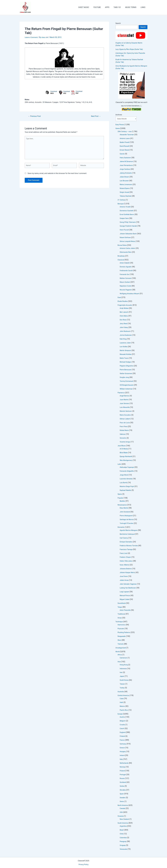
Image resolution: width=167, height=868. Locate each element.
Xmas (120, 618)
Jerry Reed (124, 324)
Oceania (121, 816)
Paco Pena (124, 427)
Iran (121, 673)
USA (121, 812)
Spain (122, 794)
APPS (110, 7)
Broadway (121, 256)
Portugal (123, 775)
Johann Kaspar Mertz (128, 573)
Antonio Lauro (125, 139)
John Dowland (125, 512)
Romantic (121, 527)
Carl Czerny (124, 538)
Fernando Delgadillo (127, 471)
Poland (122, 771)
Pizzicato (121, 629)
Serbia (122, 786)
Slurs (119, 640)
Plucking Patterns (124, 633)
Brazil (122, 830)
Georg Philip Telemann (128, 222)
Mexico (122, 706)
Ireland (122, 756)
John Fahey (124, 328)
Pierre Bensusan (126, 370)
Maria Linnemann (126, 185)
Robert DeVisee (126, 238)
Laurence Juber (126, 343)
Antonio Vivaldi (125, 207)
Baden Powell (125, 143)
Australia (121, 692)
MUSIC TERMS (132, 7)
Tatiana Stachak (126, 196)
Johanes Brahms (126, 569)
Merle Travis (124, 358)
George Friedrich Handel (129, 226)
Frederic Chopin (126, 557)
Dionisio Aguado (126, 267)
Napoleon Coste (126, 286)
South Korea (124, 680)
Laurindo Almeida (126, 479)
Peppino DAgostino (127, 366)
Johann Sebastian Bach (129, 234)
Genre (118, 129)
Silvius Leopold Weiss (128, 242)
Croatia (122, 725)
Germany (123, 744)
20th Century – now (125, 132)
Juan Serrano (125, 404)
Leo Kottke (124, 347)
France (122, 740)
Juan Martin (124, 400)
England (123, 733)
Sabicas (123, 434)
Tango (120, 607)
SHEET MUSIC (88, 7)
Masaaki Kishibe (126, 355)
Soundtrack (122, 603)
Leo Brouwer (124, 181)
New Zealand (125, 819)
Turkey (122, 688)
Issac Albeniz (125, 565)
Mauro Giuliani (125, 282)
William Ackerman (127, 389)
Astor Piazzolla (125, 610)
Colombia (123, 838)
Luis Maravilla (125, 408)
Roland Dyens (125, 189)
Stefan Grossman (126, 374)
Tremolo (121, 644)
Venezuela (124, 849)
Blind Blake (124, 453)
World (118, 652)
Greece (122, 748)
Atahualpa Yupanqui (127, 467)
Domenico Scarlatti (127, 211)
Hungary (123, 752)
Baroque (121, 204)
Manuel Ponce (125, 596)
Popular (121, 498)
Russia (122, 779)
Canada (123, 809)
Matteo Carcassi (126, 279)
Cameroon (124, 658)
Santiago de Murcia (127, 520)
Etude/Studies (123, 302)
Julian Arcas (124, 580)
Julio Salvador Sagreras (129, 584)
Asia (119, 662)
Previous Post (35, 116)
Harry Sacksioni (126, 158)
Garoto (122, 154)
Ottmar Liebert (125, 419)
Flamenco (121, 393)
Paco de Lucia (125, 423)
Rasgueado (122, 637)
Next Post (95, 116)
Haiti (121, 703)
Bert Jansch (124, 312)
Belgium (123, 721)
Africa (120, 655)
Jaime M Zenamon (127, 162)
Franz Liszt (124, 554)
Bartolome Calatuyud (128, 534)
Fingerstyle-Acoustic (125, 305)
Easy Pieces (120, 125)
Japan (122, 677)
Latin (119, 464)
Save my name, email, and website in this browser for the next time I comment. (57, 175)
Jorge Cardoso (125, 169)
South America (123, 823)
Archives (119, 115)
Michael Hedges (126, 362)
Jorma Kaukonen (126, 335)
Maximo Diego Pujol (127, 487)
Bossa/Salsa (122, 245)
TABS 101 (119, 7)
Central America (124, 696)
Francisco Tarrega (126, 550)
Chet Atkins (124, 316)
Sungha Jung (125, 378)
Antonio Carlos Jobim (128, 249)
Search (118, 23)
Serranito (123, 438)
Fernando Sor (125, 275)
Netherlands (124, 763)
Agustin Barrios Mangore (129, 531)
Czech (122, 729)
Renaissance (122, 505)
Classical (121, 260)
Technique (119, 622)
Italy (121, 759)
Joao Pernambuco (127, 166)
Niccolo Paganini (126, 290)
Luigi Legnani (125, 592)
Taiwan (122, 684)
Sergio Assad (125, 192)
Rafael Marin (125, 431)
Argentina (123, 826)
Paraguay (123, 842)
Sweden (123, 798)
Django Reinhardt (126, 457)
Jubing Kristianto (126, 173)
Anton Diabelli (125, 263)
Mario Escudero (126, 415)
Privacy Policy (84, 864)
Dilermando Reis (126, 252)
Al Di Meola (124, 449)
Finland (122, 736)
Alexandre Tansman (127, 135)
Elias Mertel (124, 508)
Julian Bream (125, 177)
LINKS (143, 7)
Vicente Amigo (125, 442)
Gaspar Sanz (125, 219)
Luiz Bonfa (124, 483)
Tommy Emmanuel (127, 381)
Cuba (122, 699)
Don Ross (123, 320)
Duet (119, 298)
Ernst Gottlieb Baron (127, 215)
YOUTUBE (101, 7)
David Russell (125, 146)
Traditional (122, 614)
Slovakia (123, 790)
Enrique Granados (126, 542)
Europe (120, 714)
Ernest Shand (125, 150)
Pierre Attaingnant (127, 516)
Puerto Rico (124, 710)
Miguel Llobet (125, 600)
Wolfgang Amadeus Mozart (130, 294)
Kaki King (123, 339)
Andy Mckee (124, 308)
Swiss (122, 802)
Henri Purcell (125, 230)
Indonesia (123, 669)
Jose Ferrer (124, 577)
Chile (122, 834)
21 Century (122, 200)
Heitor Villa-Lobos (126, 561)
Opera (120, 494)
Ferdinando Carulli (127, 271)
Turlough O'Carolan (127, 524)
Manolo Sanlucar (126, 411)
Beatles (123, 501)
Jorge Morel (124, 475)
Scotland (123, 783)
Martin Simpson (126, 351)
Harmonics (122, 625)
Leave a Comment (32, 37)
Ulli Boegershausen (127, 385)
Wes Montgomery (126, 461)
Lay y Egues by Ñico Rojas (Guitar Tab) (130, 49)
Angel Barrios (125, 396)
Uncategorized (121, 648)
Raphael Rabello (126, 491)
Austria (122, 717)
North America (123, 806)
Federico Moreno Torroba (129, 546)
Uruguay (123, 846)
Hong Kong (124, 665)
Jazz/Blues (122, 446)
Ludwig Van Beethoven (128, 588)
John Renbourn (125, 332)
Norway (123, 767)
